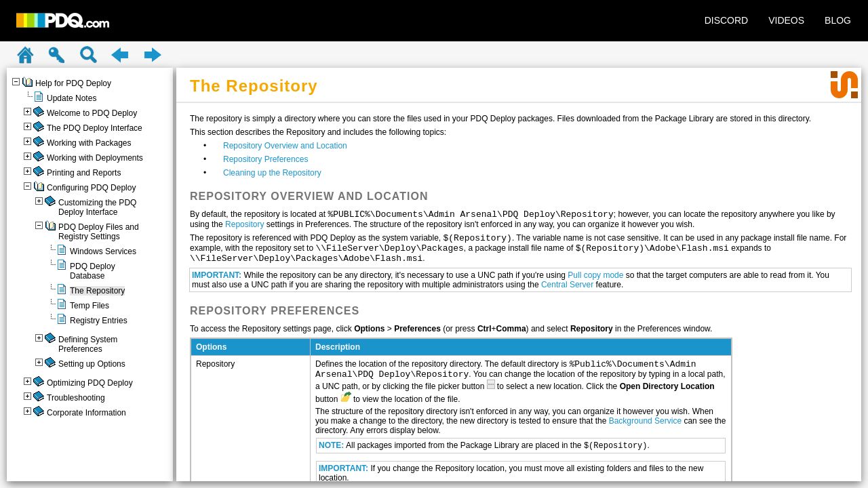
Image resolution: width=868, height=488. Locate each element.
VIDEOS (786, 20)
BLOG (838, 20)
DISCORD (727, 20)
